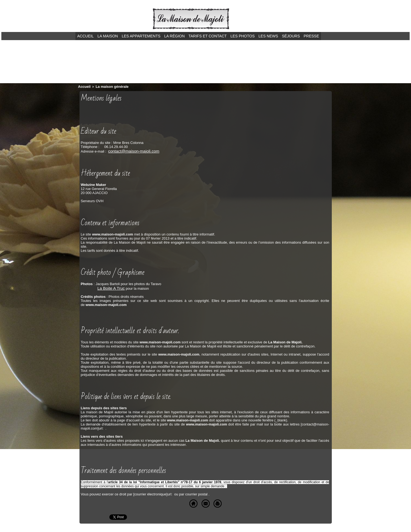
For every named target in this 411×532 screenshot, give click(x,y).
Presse (311, 36)
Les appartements (141, 36)
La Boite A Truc (109, 287)
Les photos (243, 36)
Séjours (291, 36)
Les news (268, 36)
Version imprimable (238, 502)
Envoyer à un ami (196, 502)
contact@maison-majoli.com (130, 150)
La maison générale (108, 86)
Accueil (86, 36)
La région (174, 36)
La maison (108, 36)
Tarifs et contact (208, 36)
